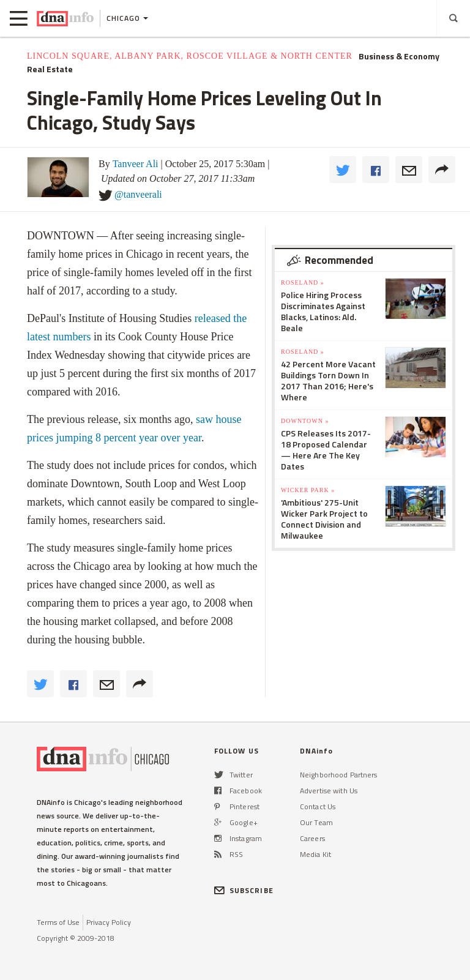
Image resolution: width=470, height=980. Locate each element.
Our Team (316, 822)
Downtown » (305, 421)
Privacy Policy (109, 922)
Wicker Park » (308, 490)
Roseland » (303, 282)
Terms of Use (58, 922)
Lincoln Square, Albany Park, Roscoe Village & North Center (190, 56)
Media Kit (315, 854)
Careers (312, 838)
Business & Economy (399, 56)
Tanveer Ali (136, 164)
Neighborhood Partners (339, 775)
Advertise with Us (329, 791)
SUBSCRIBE (244, 890)
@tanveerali (138, 194)
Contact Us (318, 806)
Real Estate (50, 69)
